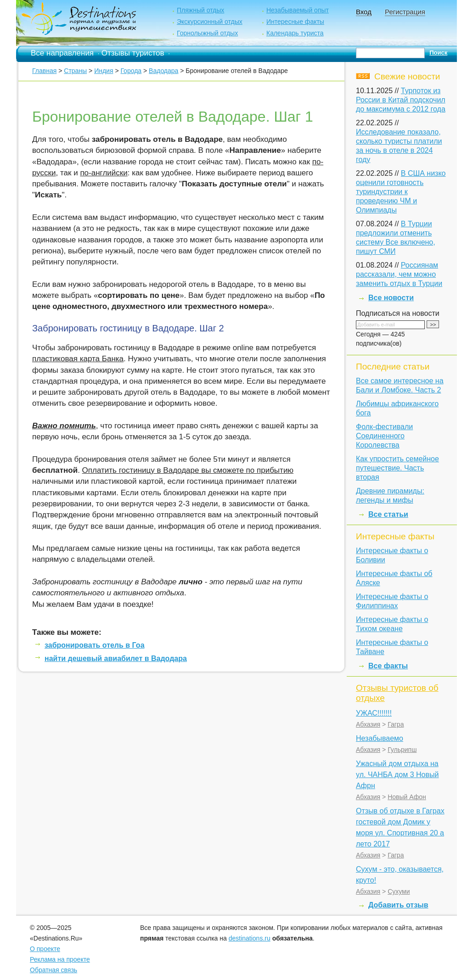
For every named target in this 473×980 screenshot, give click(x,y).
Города (131, 71)
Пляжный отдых (200, 10)
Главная (44, 71)
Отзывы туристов (133, 53)
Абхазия (368, 724)
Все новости (391, 298)
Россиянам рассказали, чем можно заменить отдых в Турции (399, 274)
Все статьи (388, 514)
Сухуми (399, 891)
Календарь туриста (295, 33)
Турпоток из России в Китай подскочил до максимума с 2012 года (401, 100)
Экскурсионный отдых (210, 22)
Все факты (388, 666)
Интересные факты (295, 22)
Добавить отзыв (398, 905)
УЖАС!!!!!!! (374, 713)
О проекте (45, 949)
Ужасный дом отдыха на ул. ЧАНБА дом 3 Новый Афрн (397, 775)
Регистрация (405, 12)
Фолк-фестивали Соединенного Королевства (384, 436)
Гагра (396, 724)
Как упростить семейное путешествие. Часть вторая (397, 468)
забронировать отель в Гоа (95, 645)
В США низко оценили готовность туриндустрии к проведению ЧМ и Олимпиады (401, 192)
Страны (75, 71)
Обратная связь (53, 970)
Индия (104, 71)
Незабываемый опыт (298, 10)
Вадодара (163, 71)
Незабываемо (380, 738)
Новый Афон (407, 797)
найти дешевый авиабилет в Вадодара (116, 658)
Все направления (62, 53)
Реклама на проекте (60, 959)
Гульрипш (402, 750)
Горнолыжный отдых (207, 33)
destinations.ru (250, 938)
